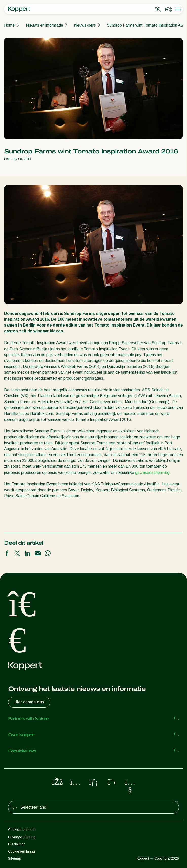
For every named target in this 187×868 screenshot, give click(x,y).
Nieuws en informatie (44, 25)
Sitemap (15, 858)
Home (9, 25)
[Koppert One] (168, 9)
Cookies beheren (22, 830)
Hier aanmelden (31, 702)
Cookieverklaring (22, 851)
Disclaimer (16, 844)
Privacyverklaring (22, 837)
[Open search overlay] (158, 9)
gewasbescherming (152, 472)
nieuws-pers (85, 25)
